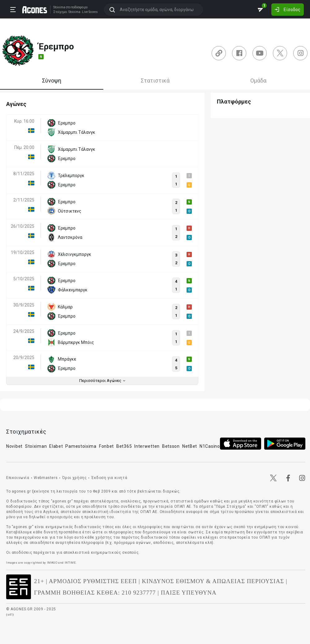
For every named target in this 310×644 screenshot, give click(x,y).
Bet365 (124, 446)
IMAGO (52, 563)
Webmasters (46, 478)
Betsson (171, 446)
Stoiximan (36, 446)
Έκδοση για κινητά (109, 478)
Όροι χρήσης (75, 478)
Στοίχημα (60, 12)
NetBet (190, 446)
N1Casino (210, 446)
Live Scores (90, 12)
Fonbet (106, 446)
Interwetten (147, 446)
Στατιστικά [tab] (155, 80)
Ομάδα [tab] (258, 80)
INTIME (70, 563)
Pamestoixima (81, 446)
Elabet (56, 446)
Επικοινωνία (18, 478)
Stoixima (59, 7)
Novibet (14, 446)
